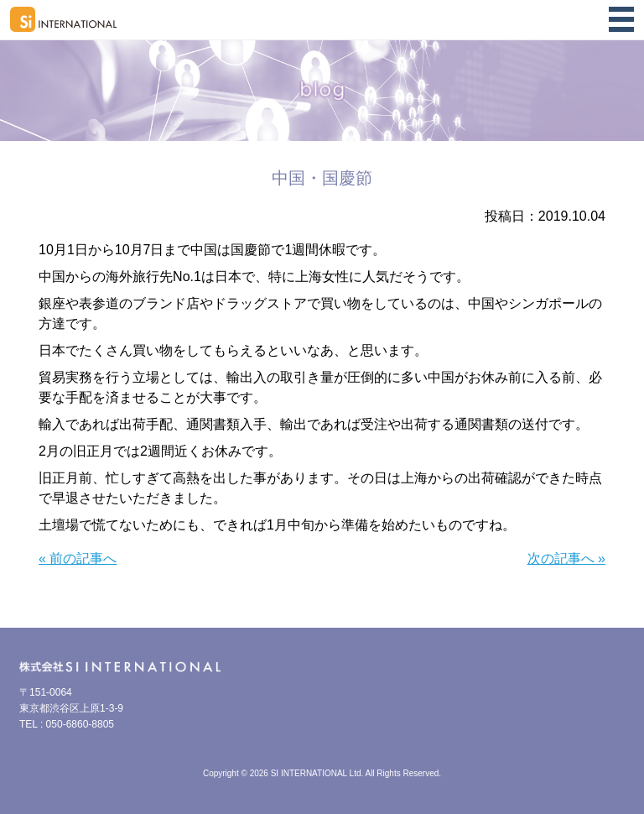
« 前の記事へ (78, 558)
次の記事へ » (566, 558)
